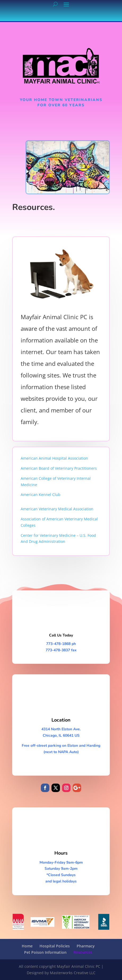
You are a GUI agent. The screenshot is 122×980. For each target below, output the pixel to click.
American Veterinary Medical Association (57, 509)
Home (27, 946)
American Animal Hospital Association (54, 458)
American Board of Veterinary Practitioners (59, 468)
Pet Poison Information (45, 952)
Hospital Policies (55, 946)
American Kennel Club (41, 495)
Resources (83, 952)
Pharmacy (86, 946)
